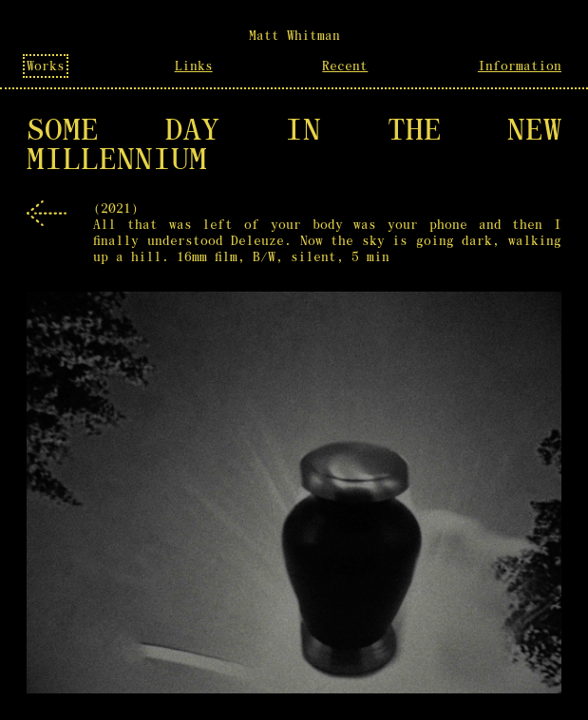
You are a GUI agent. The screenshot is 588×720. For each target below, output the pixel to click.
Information (520, 66)
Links (194, 66)
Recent (345, 66)
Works (46, 66)
